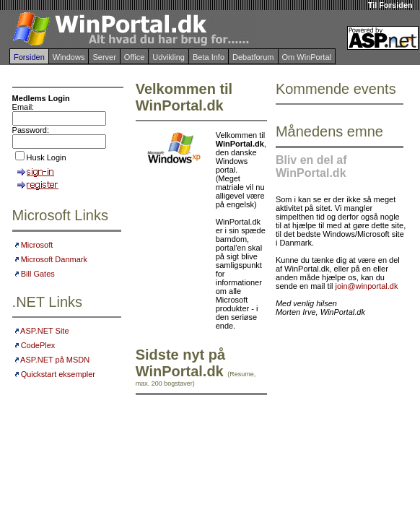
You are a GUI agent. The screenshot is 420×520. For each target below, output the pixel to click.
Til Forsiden (390, 5)
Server (104, 57)
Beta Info (209, 57)
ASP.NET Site (44, 331)
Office (135, 57)
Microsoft (37, 245)
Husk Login (47, 157)
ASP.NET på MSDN (55, 360)
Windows (69, 57)
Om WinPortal (307, 57)
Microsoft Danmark (54, 259)
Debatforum (253, 57)
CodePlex (38, 345)
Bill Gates (38, 274)
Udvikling (169, 57)
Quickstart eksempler (58, 374)
